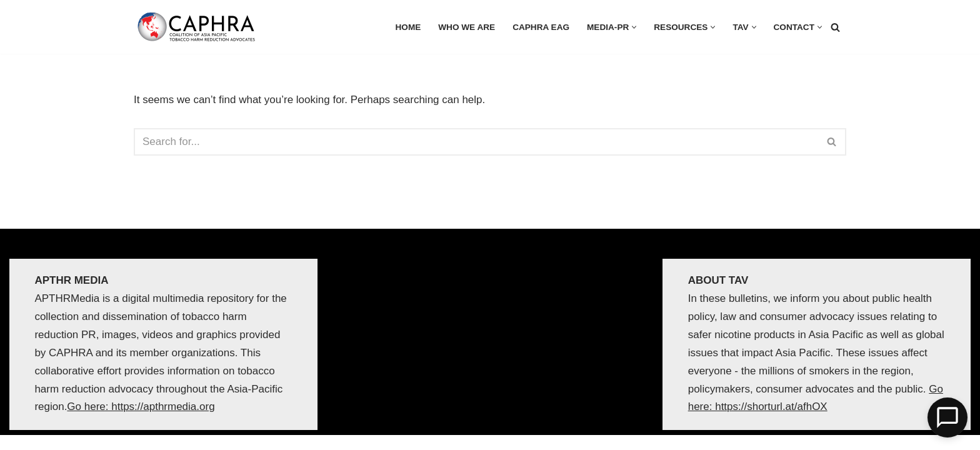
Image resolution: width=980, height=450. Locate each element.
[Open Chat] (947, 417)
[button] (634, 27)
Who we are (467, 27)
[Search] (835, 27)
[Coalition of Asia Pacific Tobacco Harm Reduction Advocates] (199, 27)
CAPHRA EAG (541, 27)
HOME (408, 27)
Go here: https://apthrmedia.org (141, 407)
